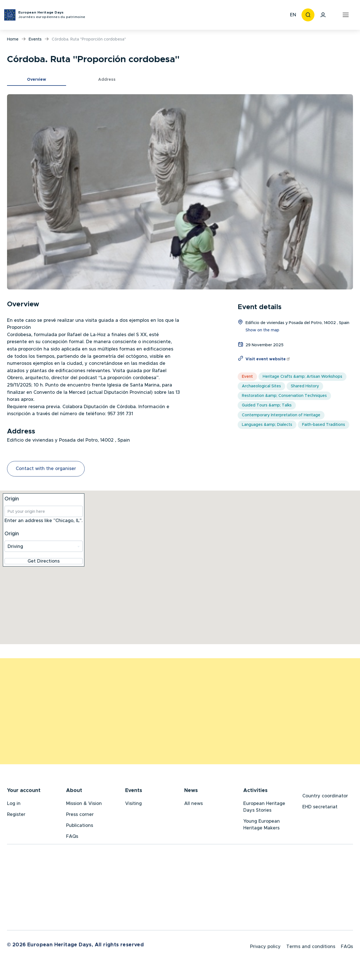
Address (107, 80)
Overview (37, 80)
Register (16, 815)
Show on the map (262, 330)
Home (13, 39)
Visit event (268, 359)
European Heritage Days (52, 15)
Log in (14, 804)
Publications (80, 826)
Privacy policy (265, 949)
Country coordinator (325, 797)
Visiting (133, 804)
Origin (12, 499)
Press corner (80, 815)
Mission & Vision (84, 804)
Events (35, 39)
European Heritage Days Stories (264, 808)
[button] (180, 192)
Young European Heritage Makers (262, 826)
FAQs (72, 837)
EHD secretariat (320, 808)
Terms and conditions (311, 949)
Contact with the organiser (46, 469)
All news (193, 804)
